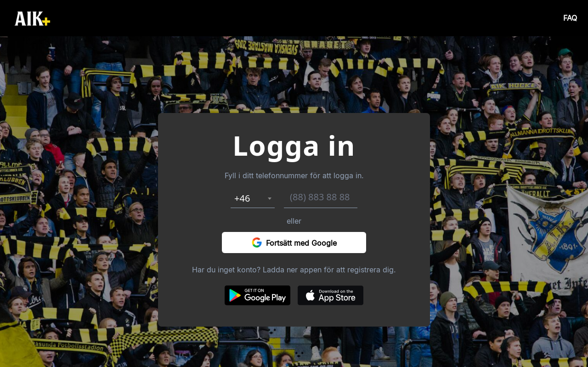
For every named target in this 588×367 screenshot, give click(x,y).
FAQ (570, 18)
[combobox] (253, 198)
